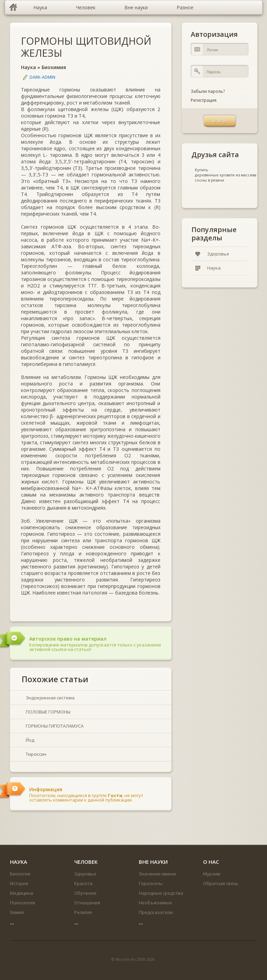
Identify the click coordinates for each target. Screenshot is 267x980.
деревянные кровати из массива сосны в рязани (226, 177)
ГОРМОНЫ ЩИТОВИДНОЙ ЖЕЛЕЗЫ (86, 47)
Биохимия (54, 67)
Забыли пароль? (208, 91)
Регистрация (204, 100)
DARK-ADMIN (42, 77)
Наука (29, 67)
